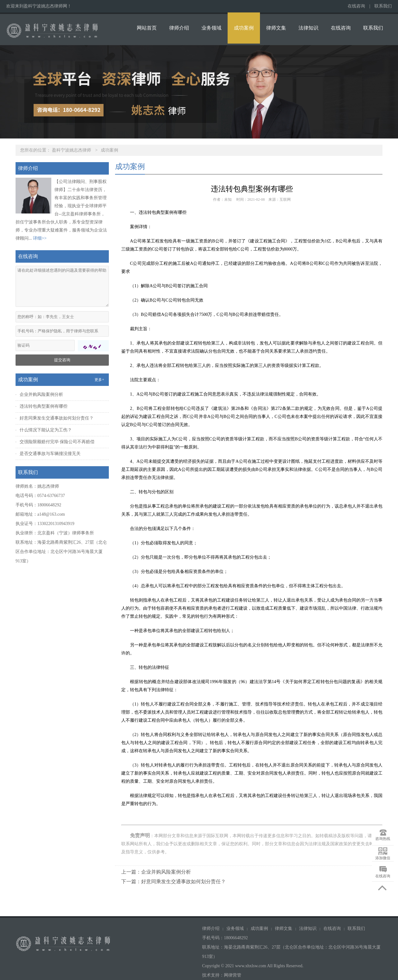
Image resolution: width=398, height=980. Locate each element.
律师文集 (276, 28)
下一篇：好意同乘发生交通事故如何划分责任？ (174, 882)
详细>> (40, 238)
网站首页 (147, 28)
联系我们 (383, 6)
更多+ (99, 380)
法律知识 (308, 28)
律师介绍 (179, 28)
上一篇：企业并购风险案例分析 (156, 872)
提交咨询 (62, 360)
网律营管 (233, 975)
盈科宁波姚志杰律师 (72, 150)
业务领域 (211, 28)
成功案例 (244, 28)
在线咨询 (356, 6)
